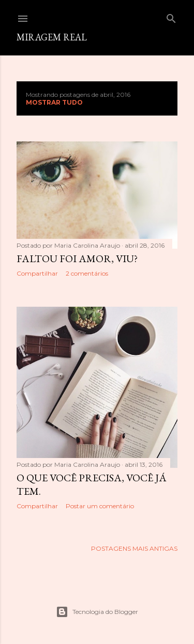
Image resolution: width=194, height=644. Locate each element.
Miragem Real (52, 37)
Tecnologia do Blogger (97, 612)
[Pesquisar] (171, 16)
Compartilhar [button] (37, 273)
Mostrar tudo (54, 102)
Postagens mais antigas (134, 548)
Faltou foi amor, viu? (77, 259)
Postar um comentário (100, 506)
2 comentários (87, 273)
